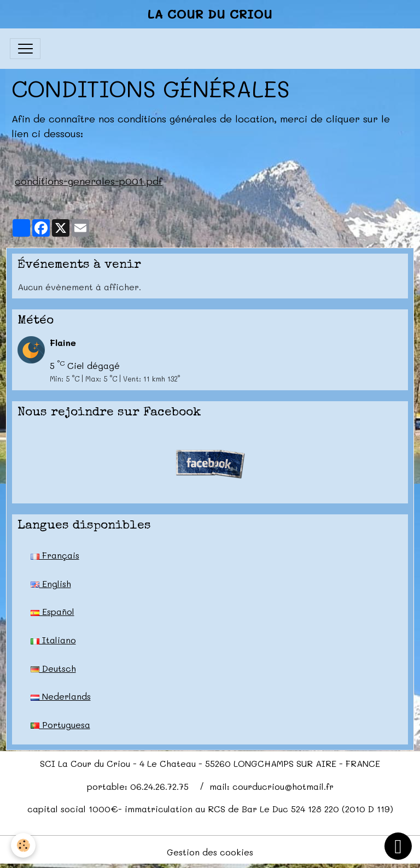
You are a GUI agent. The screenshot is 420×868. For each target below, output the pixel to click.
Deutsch (53, 668)
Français (55, 555)
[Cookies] (23, 845)
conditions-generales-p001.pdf (89, 181)
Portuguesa (60, 725)
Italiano (53, 640)
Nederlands (61, 696)
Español (52, 611)
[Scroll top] (398, 846)
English (51, 583)
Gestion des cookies (210, 852)
